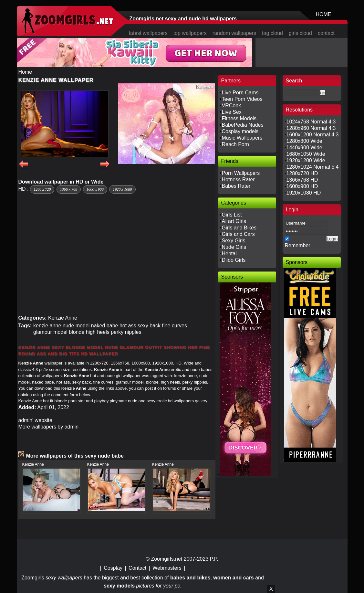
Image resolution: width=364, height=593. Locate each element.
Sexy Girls (234, 241)
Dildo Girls (234, 260)
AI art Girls (234, 221)
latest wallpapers (148, 33)
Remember (298, 245)
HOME (324, 14)
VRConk (232, 106)
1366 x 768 (69, 189)
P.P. (214, 559)
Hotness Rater (238, 180)
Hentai (229, 254)
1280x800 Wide (304, 141)
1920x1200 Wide (306, 160)
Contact (137, 568)
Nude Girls (234, 247)
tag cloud (272, 33)
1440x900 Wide (304, 148)
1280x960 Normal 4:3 (311, 128)
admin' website (35, 420)
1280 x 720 (42, 189)
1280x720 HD (302, 173)
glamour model (50, 332)
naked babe (105, 326)
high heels (98, 332)
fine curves (175, 326)
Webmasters (167, 568)
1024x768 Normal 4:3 (311, 122)
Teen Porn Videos (242, 99)
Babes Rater (236, 186)
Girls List (232, 215)
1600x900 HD (302, 186)
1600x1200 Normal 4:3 (313, 135)
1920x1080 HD (304, 193)
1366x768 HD (302, 180)
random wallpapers (234, 33)
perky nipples (126, 332)
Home (25, 72)
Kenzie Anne (63, 318)
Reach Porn (236, 144)
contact (326, 33)
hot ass (128, 326)
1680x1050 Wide (306, 154)
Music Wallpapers (242, 138)
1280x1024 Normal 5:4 (313, 167)
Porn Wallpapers (241, 173)
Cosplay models (240, 131)
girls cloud (300, 33)
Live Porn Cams (240, 93)
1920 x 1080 (122, 189)
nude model (76, 326)
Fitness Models (239, 118)
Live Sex (232, 112)
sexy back (149, 326)
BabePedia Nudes (243, 125)
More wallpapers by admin (49, 427)
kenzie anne (47, 326)
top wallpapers (190, 33)
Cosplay (113, 568)
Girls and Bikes (239, 228)
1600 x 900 (95, 189)
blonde (77, 332)
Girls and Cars (238, 234)
